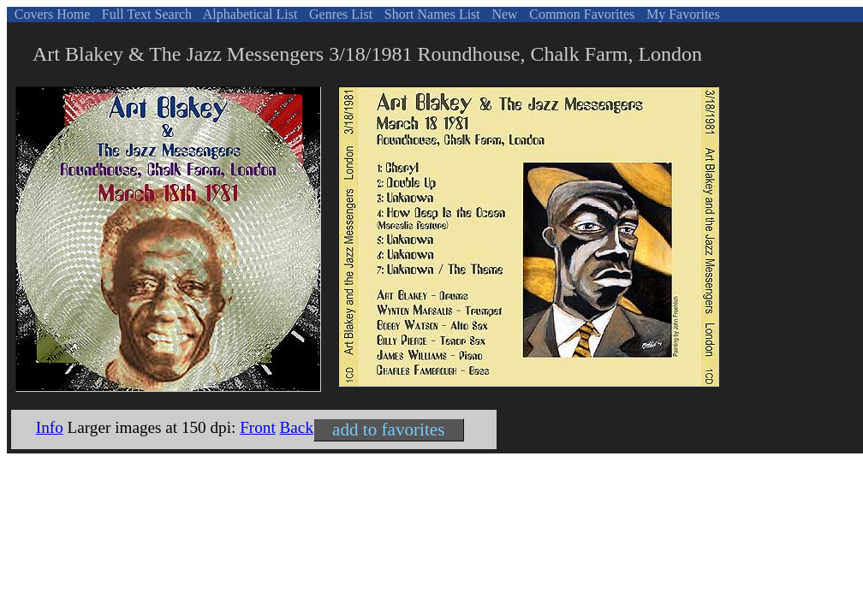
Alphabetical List (249, 14)
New (503, 14)
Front (258, 427)
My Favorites (681, 14)
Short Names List (431, 14)
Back (297, 427)
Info (50, 427)
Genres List (339, 14)
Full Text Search (145, 14)
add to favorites (388, 429)
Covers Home (51, 14)
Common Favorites (580, 14)
